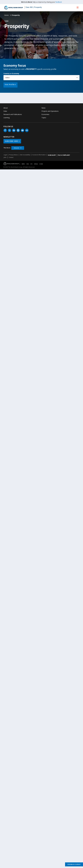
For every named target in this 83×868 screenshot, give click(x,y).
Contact (11, 157)
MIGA (36, 164)
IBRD (23, 164)
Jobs (5, 157)
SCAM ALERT (52, 155)
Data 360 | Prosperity (34, 7)
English (17, 148)
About (6, 108)
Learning (6, 118)
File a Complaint (64, 155)
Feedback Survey (74, 864)
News (43, 108)
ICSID (41, 164)
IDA (28, 164)
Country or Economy (11, 73)
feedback (59, 2)
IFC (32, 164)
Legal (5, 155)
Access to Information (39, 155)
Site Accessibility (25, 155)
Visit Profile (10, 84)
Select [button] (7, 78)
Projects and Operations (50, 111)
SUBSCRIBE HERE (11, 141)
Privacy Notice (14, 155)
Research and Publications (13, 114)
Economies (45, 114)
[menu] (78, 7)
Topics (44, 118)
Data (5, 111)
